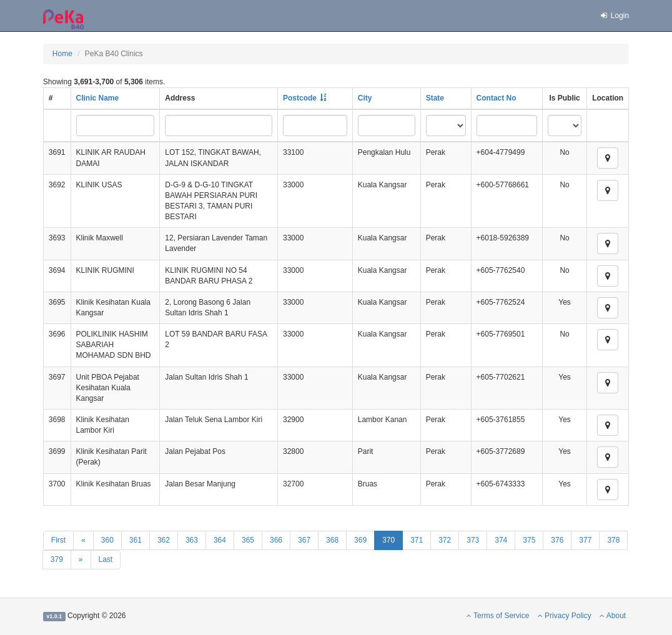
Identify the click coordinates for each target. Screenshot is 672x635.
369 (360, 540)
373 (473, 540)
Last (106, 559)
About (613, 616)
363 (192, 540)
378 (613, 540)
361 (136, 540)
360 (107, 540)
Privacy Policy (565, 616)
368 (332, 540)
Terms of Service (498, 616)
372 (445, 540)
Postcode (300, 98)
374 (501, 540)
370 (388, 540)
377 (585, 540)
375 (529, 540)
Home (62, 54)
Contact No (497, 98)
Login (614, 16)
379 (57, 559)
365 (248, 540)
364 (220, 540)
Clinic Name (98, 98)
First (58, 540)
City (365, 98)
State (435, 98)
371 (417, 540)
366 (276, 540)
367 (304, 540)
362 (164, 540)
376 (557, 540)
